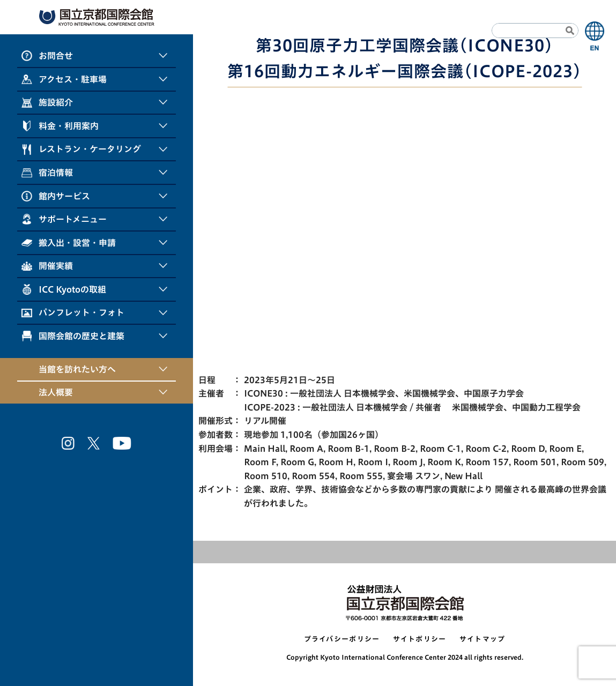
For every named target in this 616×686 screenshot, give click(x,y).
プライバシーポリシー (342, 639)
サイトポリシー (420, 639)
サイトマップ (483, 639)
